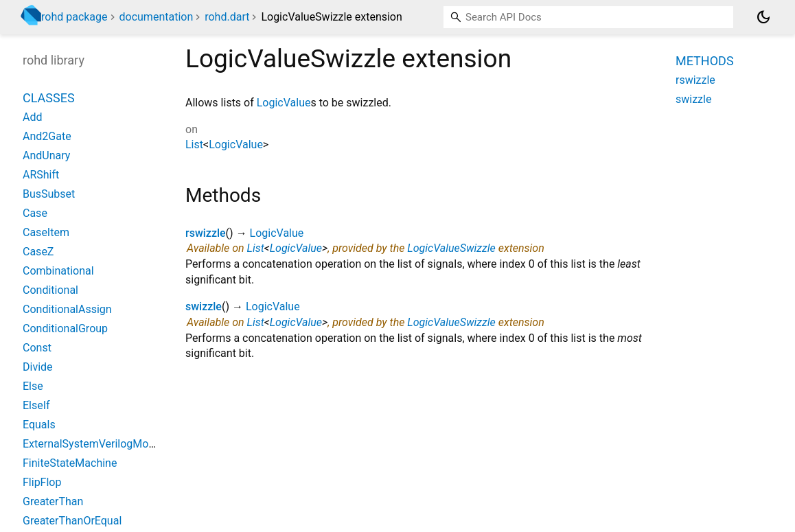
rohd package (74, 17)
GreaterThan (53, 501)
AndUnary (46, 155)
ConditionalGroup (65, 328)
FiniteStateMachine (70, 463)
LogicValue (284, 103)
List (194, 144)
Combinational (58, 271)
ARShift (41, 175)
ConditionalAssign (67, 309)
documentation (157, 17)
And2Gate (47, 136)
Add (32, 117)
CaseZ (38, 252)
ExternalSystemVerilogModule (96, 444)
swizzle (204, 307)
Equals (39, 425)
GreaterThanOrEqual (72, 521)
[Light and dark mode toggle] (763, 17)
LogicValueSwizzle (451, 248)
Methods (705, 61)
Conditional (50, 290)
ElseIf (36, 405)
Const (37, 348)
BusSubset (49, 194)
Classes (49, 98)
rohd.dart (227, 17)
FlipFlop (42, 482)
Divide (38, 367)
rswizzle (206, 233)
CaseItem (46, 232)
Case (35, 213)
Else (33, 386)
